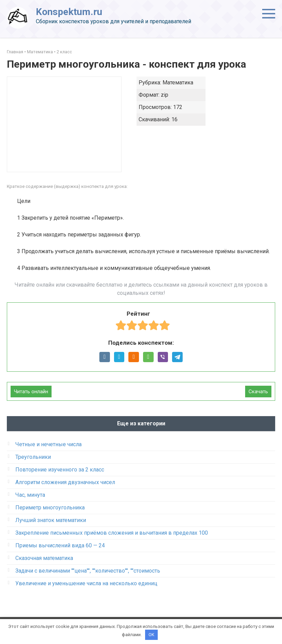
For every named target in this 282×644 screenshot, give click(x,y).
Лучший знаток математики (51, 520)
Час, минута (30, 495)
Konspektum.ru (69, 12)
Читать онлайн (31, 392)
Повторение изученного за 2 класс (60, 470)
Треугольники (33, 457)
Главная (15, 52)
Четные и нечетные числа (48, 444)
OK (151, 635)
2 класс (64, 52)
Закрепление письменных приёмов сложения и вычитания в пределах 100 (112, 533)
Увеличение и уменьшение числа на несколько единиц (86, 583)
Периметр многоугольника (50, 508)
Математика (40, 52)
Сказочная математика (44, 558)
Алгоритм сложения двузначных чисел (65, 482)
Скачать (258, 392)
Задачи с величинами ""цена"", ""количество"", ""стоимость (88, 571)
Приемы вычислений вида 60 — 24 (60, 545)
